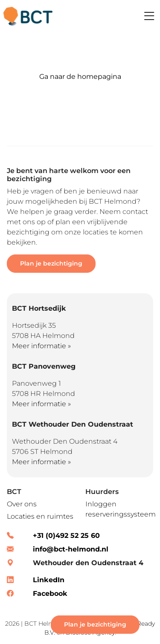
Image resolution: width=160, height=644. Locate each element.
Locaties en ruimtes (40, 516)
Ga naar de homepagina (80, 77)
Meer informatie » (41, 346)
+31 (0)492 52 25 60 (66, 536)
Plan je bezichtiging (51, 263)
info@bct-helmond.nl (71, 549)
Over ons (22, 504)
